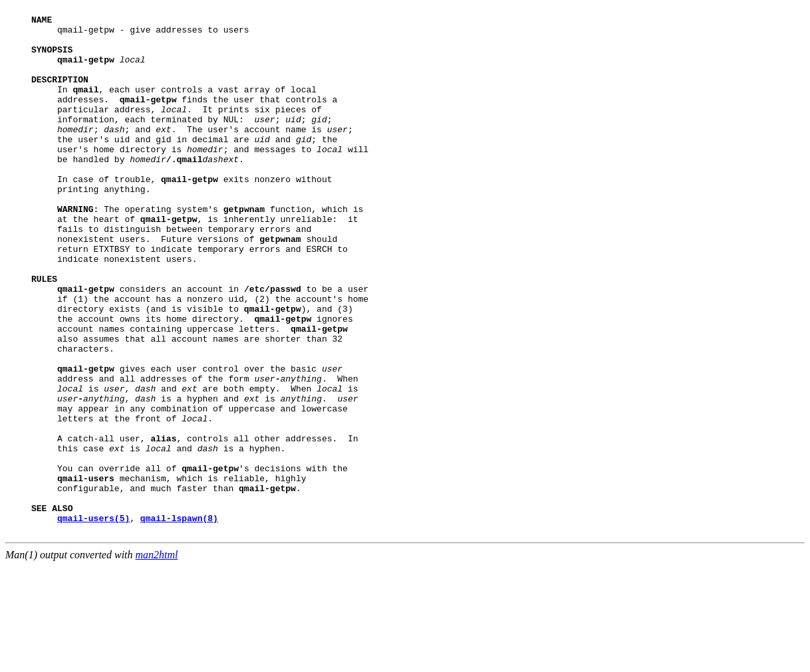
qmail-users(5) (93, 621)
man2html (157, 660)
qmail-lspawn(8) (179, 621)
